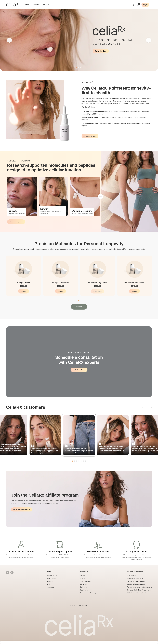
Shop (27, 5)
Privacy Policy (131, 575)
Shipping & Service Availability (136, 584)
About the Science (90, 136)
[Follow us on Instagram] (12, 573)
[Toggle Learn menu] (50, 572)
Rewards (50, 581)
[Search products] (133, 5)
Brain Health (84, 590)
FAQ (49, 584)
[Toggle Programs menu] (84, 572)
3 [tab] (81, 67)
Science (46, 5)
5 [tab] (80, 461)
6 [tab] (82, 461)
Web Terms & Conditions (135, 578)
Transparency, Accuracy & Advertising (139, 587)
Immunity (83, 578)
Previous (6, 196)
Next (100, 196)
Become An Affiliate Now (22, 509)
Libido (82, 596)
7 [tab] (84, 461)
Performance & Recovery (88, 593)
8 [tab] (85, 461)
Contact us (51, 587)
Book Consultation (79, 370)
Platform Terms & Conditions (136, 581)
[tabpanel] (79, 40)
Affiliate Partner (52, 575)
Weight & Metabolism (87, 581)
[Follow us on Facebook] (8, 573)
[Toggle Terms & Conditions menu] (135, 572)
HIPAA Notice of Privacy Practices (138, 593)
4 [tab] (78, 461)
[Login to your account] (145, 5)
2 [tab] (79, 67)
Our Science (51, 578)
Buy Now (24, 291)
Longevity (83, 575)
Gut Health (83, 587)
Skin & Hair (83, 584)
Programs (36, 5)
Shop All (79, 307)
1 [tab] (77, 67)
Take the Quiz (101, 51)
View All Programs (16, 222)
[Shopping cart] (138, 5)
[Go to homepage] (13, 4)
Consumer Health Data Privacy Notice (139, 590)
